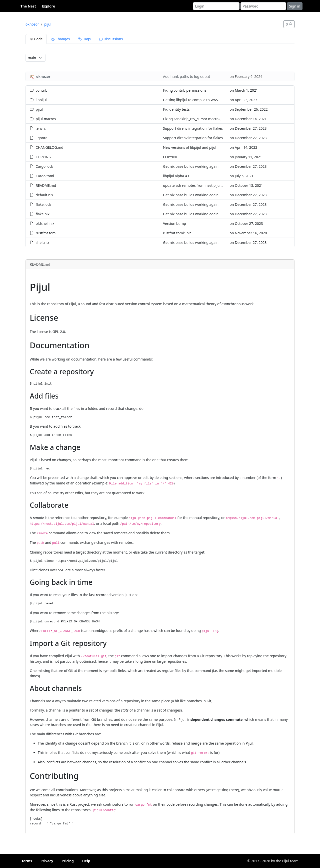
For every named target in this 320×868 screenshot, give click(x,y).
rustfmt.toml (46, 233)
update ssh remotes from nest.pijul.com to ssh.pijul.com (209, 185)
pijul (48, 24)
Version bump (174, 223)
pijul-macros (46, 119)
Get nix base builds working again (191, 166)
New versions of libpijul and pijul (190, 147)
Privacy (47, 861)
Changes (60, 39)
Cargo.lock (44, 166)
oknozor (32, 24)
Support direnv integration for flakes (193, 128)
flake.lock (43, 204)
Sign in (295, 6)
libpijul (41, 100)
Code (36, 39)
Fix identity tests (176, 109)
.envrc (41, 128)
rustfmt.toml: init (177, 233)
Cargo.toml (45, 176)
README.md (46, 185)
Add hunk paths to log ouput (186, 76)
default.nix (44, 195)
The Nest (28, 6)
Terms (27, 861)
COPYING (43, 157)
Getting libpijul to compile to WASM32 (194, 100)
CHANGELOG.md (49, 147)
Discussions (111, 39)
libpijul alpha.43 (176, 176)
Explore (48, 6)
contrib (42, 90)
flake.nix (43, 214)
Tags (84, 39)
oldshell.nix (45, 223)
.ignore (42, 138)
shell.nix (42, 242)
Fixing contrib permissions (185, 90)
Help (86, 861)
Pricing (68, 861)
